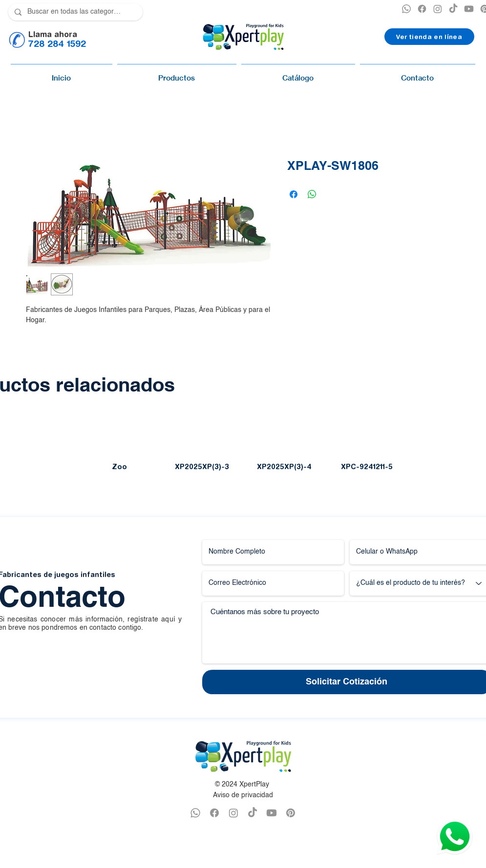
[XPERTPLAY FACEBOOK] (422, 9)
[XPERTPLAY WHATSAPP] (406, 9)
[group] (243, 447)
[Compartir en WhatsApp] (312, 194)
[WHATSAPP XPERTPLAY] (195, 813)
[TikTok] (453, 9)
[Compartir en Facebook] (294, 194)
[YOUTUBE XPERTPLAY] (469, 9)
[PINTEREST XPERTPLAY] (291, 813)
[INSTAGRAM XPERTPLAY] (438, 9)
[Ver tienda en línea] (429, 37)
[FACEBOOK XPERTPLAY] (214, 813)
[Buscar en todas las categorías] (74, 12)
